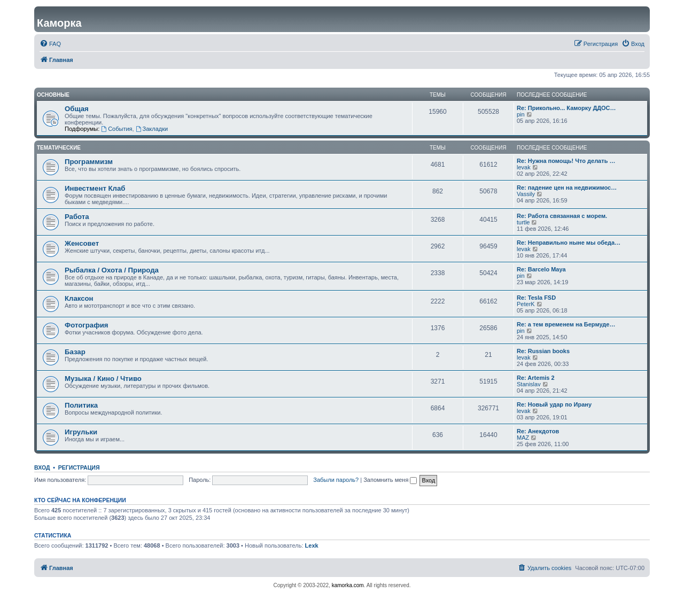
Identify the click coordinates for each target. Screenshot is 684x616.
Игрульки (81, 432)
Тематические (59, 148)
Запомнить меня (390, 480)
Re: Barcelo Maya (541, 269)
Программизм (89, 162)
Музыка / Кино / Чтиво (103, 379)
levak (524, 167)
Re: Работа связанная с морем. (562, 216)
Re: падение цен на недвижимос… (567, 188)
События (116, 129)
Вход (42, 467)
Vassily (526, 194)
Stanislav (529, 384)
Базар (75, 352)
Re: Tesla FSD (536, 298)
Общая (77, 109)
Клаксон (79, 298)
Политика (81, 405)
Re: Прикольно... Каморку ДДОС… (566, 108)
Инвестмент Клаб (95, 188)
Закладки (152, 129)
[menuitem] (50, 44)
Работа (77, 217)
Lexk (312, 545)
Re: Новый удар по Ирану (554, 404)
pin (521, 114)
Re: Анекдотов (538, 431)
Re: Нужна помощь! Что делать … (566, 161)
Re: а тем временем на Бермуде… (566, 324)
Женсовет (82, 243)
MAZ (523, 438)
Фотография (87, 325)
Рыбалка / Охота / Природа (112, 270)
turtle (523, 222)
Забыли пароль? (336, 480)
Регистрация (79, 467)
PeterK (526, 304)
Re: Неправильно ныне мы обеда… (569, 243)
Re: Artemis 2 (536, 378)
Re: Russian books (543, 351)
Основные (53, 95)
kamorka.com (348, 585)
